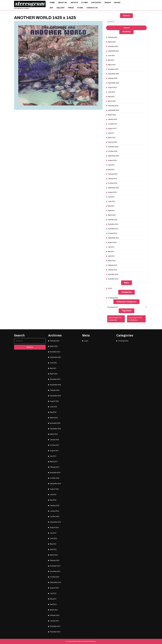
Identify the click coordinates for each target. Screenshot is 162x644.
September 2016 (113, 156)
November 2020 (113, 69)
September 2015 (113, 188)
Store (80, 8)
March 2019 (112, 101)
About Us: (63, 3)
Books (117, 3)
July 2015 (111, 197)
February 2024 (113, 37)
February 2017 (113, 142)
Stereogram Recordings (21, 8)
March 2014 (112, 261)
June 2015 (111, 201)
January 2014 (112, 270)
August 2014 (112, 242)
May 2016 (111, 170)
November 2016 (113, 147)
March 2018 (112, 115)
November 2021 (113, 46)
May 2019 (111, 97)
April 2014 (111, 256)
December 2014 (113, 224)
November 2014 (113, 229)
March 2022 (112, 42)
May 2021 (111, 60)
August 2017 (112, 128)
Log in (110, 288)
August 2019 (112, 87)
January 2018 (112, 119)
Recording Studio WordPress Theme (77, 641)
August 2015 (112, 192)
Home (52, 3)
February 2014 (113, 265)
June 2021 (111, 56)
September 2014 (113, 238)
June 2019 (111, 92)
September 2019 (113, 83)
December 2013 (113, 274)
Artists (74, 3)
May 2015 (111, 206)
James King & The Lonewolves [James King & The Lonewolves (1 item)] (115, 319)
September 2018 (113, 110)
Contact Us (92, 8)
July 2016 (111, 165)
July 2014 (111, 247)
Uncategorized (113, 298)
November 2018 (113, 106)
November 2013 (113, 279)
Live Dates (96, 3)
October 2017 (113, 124)
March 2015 (112, 215)
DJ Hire (85, 3)
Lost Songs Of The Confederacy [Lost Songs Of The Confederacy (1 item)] (135, 319)
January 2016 (112, 179)
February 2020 (113, 78)
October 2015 (113, 183)
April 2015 (111, 211)
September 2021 (113, 51)
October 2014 (113, 233)
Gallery (61, 8)
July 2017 (111, 133)
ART (51, 8)
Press (71, 8)
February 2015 (113, 220)
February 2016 (113, 174)
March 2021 (112, 65)
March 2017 (112, 138)
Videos (108, 3)
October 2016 (113, 151)
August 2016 (112, 160)
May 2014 (111, 252)
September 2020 (113, 74)
